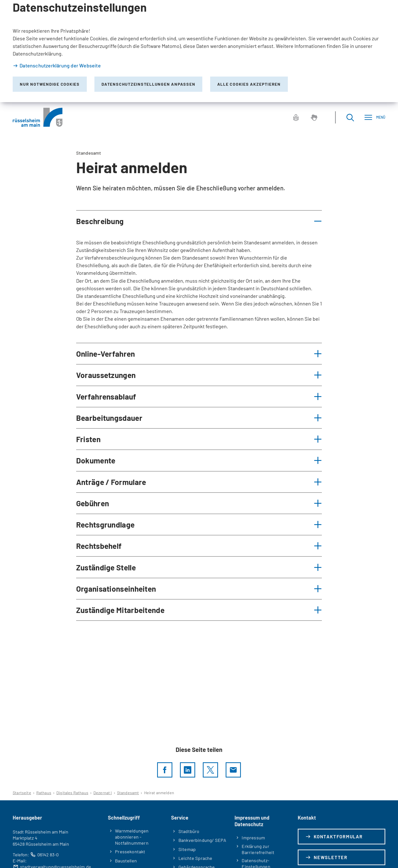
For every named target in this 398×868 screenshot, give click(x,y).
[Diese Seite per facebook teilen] (165, 770)
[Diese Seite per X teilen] (210, 770)
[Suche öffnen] (350, 117)
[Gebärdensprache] (314, 117)
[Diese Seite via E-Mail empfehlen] (233, 770)
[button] (199, 221)
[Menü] (375, 117)
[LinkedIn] (188, 770)
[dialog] (199, 51)
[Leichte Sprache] (296, 117)
